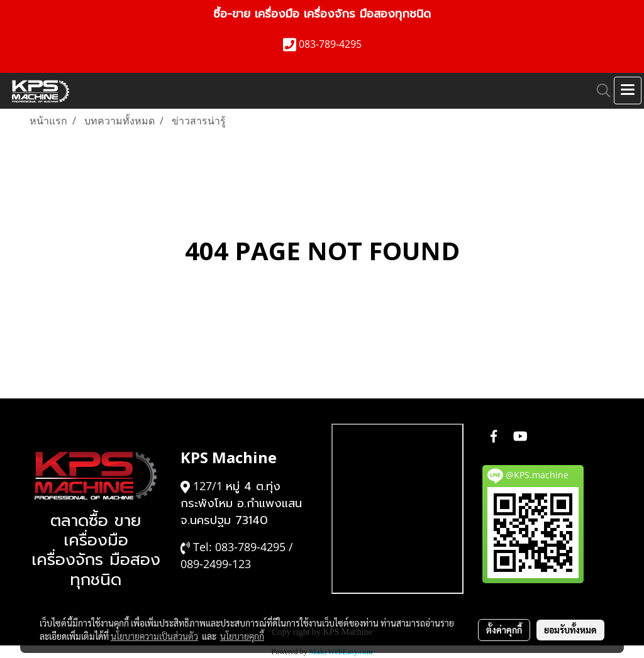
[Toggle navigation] (628, 90)
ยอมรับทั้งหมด (570, 630)
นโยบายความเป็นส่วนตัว (154, 636)
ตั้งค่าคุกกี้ (504, 630)
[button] (599, 90)
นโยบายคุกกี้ (242, 636)
